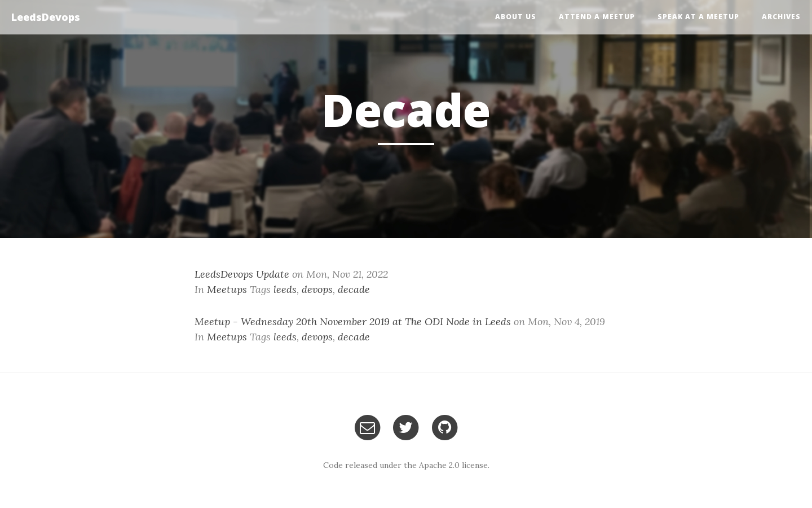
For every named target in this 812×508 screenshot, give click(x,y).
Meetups (227, 289)
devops (317, 289)
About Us (516, 17)
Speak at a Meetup (698, 17)
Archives (781, 17)
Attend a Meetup (597, 17)
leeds (285, 289)
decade (354, 289)
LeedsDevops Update (242, 274)
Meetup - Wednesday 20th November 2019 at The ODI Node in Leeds (353, 321)
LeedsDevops (46, 17)
